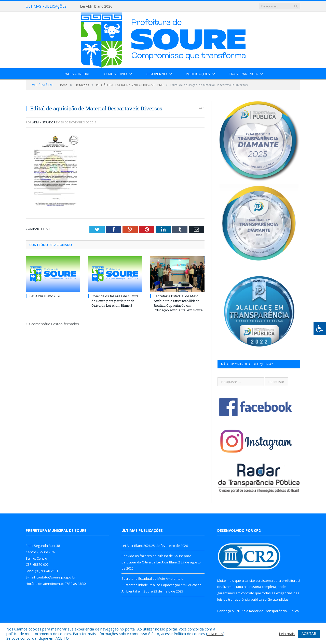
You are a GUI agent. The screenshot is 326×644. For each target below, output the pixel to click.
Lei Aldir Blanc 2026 (96, 6)
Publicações (198, 74)
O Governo (156, 74)
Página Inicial (77, 74)
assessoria (252, 587)
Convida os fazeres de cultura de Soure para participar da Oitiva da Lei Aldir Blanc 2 (115, 301)
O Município (115, 74)
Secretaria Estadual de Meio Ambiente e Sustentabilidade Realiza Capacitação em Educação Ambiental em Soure (178, 303)
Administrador (44, 122)
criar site (248, 581)
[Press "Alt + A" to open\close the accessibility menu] (320, 329)
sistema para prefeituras (280, 581)
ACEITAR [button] (309, 633)
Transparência (243, 74)
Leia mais (215, 634)
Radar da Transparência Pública (274, 611)
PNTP (239, 611)
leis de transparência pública (240, 599)
